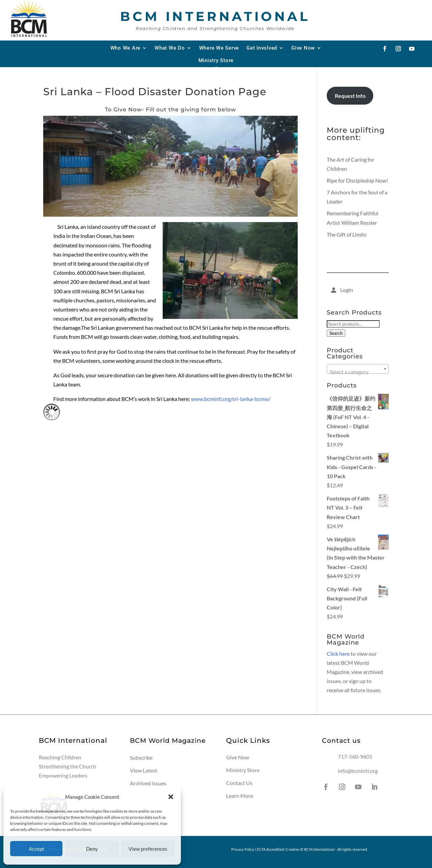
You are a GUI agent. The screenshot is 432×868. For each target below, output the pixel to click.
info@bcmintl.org (358, 771)
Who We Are (126, 48)
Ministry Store (216, 60)
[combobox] (358, 369)
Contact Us (239, 783)
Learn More (240, 796)
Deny (92, 849)
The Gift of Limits (347, 234)
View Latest (144, 770)
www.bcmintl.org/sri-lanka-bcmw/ (231, 399)
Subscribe (141, 757)
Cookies (293, 849)
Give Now (303, 48)
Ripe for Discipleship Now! (357, 180)
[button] (171, 797)
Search (336, 333)
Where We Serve (219, 48)
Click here (338, 654)
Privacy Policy (243, 849)
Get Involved (262, 48)
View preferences (148, 849)
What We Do (170, 48)
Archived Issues (148, 783)
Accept (36, 849)
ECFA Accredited (270, 849)
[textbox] (358, 372)
